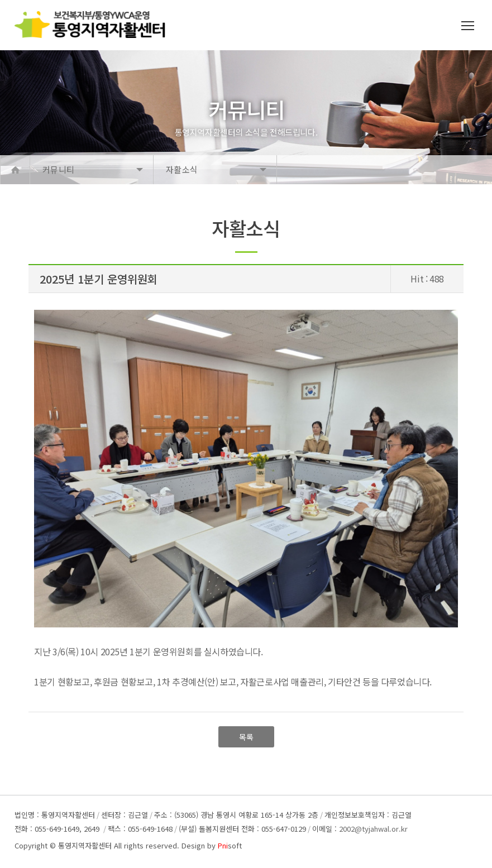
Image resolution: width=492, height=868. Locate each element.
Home (15, 170)
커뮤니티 (58, 169)
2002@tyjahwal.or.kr (373, 829)
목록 (246, 737)
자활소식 (182, 169)
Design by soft (212, 845)
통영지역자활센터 (85, 845)
